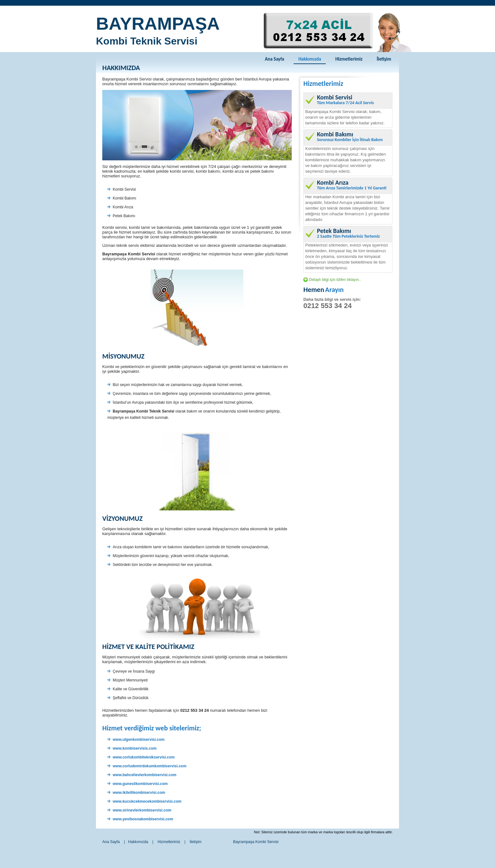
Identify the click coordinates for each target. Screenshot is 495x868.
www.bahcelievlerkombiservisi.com (145, 775)
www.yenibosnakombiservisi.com (143, 819)
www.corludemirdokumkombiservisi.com (150, 766)
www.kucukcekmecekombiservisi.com (147, 801)
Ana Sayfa (274, 59)
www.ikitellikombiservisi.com (139, 793)
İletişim (384, 59)
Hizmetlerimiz (349, 59)
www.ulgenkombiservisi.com (139, 740)
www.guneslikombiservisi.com (140, 784)
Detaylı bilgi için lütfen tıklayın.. (335, 280)
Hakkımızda (310, 59)
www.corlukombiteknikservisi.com (144, 757)
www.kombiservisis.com (135, 748)
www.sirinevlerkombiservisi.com (142, 810)
